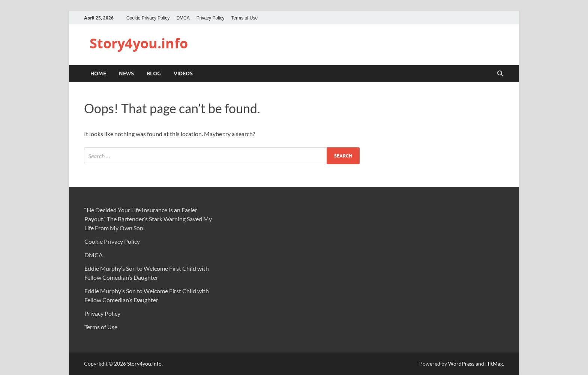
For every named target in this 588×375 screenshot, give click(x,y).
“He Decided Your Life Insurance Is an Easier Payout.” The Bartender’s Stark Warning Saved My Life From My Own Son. (148, 219)
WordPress (461, 364)
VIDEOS (183, 73)
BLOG (154, 73)
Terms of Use (244, 18)
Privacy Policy (211, 18)
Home (98, 73)
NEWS (126, 73)
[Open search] (500, 74)
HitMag (494, 364)
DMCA (183, 18)
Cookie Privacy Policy (148, 18)
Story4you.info (139, 43)
